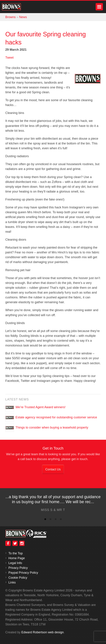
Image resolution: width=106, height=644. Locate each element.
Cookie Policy (18, 578)
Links (12, 582)
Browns (11, 17)
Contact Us (53, 469)
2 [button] (50, 520)
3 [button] (56, 520)
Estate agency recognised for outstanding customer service (56, 417)
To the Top (16, 553)
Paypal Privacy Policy (23, 573)
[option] (53, 504)
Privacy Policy (18, 568)
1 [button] (45, 520)
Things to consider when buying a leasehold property (52, 427)
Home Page (17, 558)
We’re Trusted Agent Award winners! (41, 407)
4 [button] (61, 520)
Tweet (9, 58)
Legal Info (15, 563)
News (23, 17)
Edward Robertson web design (43, 632)
